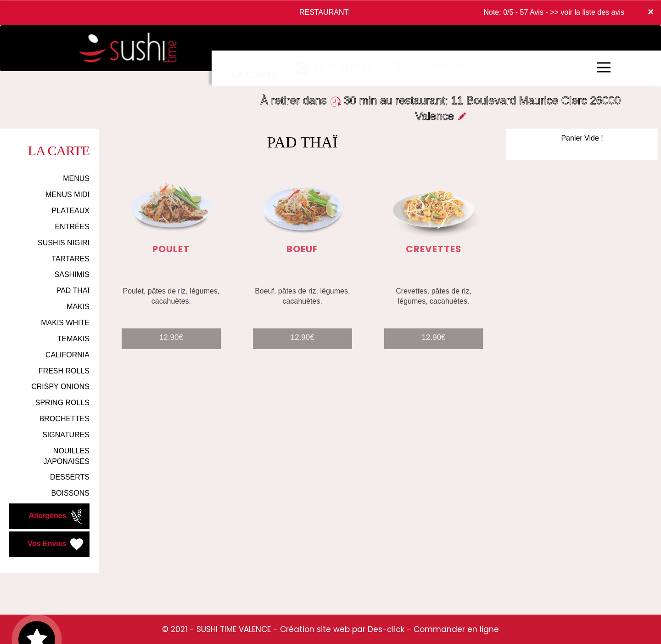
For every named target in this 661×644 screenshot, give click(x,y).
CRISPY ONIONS (60, 387)
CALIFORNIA (67, 355)
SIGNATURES (66, 435)
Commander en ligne (456, 629)
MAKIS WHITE (65, 323)
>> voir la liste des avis (587, 12)
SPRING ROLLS (62, 403)
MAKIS (78, 307)
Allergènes (57, 516)
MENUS (76, 178)
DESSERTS (70, 477)
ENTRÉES (72, 227)
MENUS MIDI (67, 195)
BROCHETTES (64, 419)
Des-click (386, 629)
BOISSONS (70, 493)
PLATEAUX (71, 211)
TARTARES (70, 259)
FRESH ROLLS (64, 371)
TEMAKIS (73, 339)
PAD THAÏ (73, 291)
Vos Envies (56, 544)
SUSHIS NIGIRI (64, 243)
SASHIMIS (72, 274)
